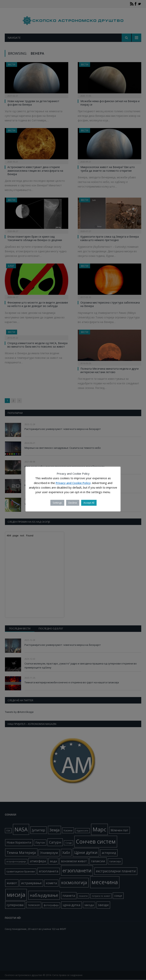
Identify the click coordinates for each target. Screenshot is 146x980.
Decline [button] (73, 503)
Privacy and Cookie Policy (73, 483)
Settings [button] (57, 503)
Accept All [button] (89, 503)
